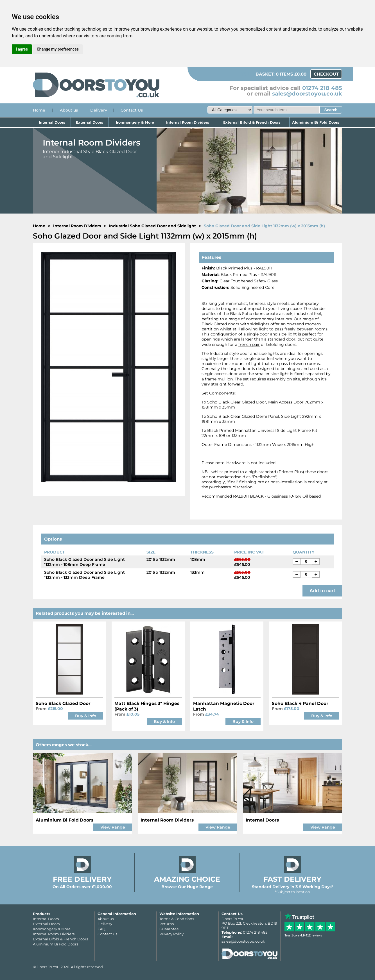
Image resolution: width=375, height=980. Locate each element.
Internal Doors (52, 122)
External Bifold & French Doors (252, 122)
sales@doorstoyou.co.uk (307, 94)
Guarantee (169, 929)
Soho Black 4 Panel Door (300, 703)
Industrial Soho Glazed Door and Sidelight (152, 226)
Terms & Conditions (177, 919)
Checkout (326, 74)
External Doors (90, 122)
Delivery (99, 110)
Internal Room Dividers (188, 122)
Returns (167, 924)
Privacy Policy (171, 934)
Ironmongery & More (135, 122)
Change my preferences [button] (58, 49)
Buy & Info (86, 716)
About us (69, 110)
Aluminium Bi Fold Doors (316, 122)
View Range (113, 827)
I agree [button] (22, 49)
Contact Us (132, 110)
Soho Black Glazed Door (63, 703)
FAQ (101, 929)
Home (39, 110)
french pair (249, 344)
